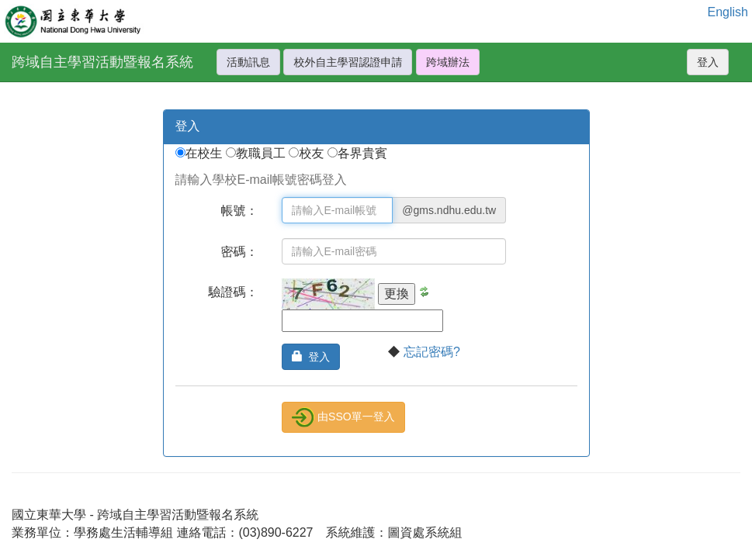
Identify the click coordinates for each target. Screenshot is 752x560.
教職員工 (262, 153)
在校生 (206, 153)
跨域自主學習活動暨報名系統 (102, 62)
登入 (708, 62)
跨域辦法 (448, 62)
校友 (313, 153)
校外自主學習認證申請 (348, 62)
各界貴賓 (362, 153)
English (728, 12)
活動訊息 (248, 62)
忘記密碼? (432, 352)
